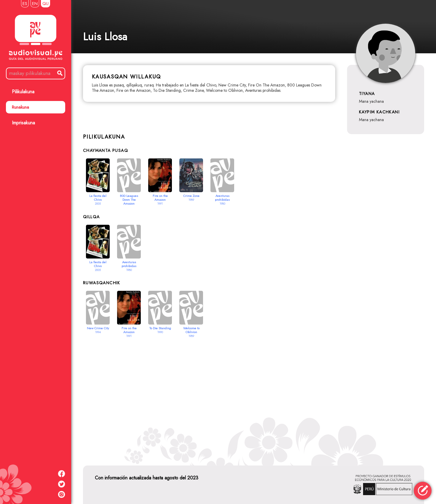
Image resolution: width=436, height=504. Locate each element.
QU (45, 4)
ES (25, 4)
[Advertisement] (254, 394)
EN (35, 4)
